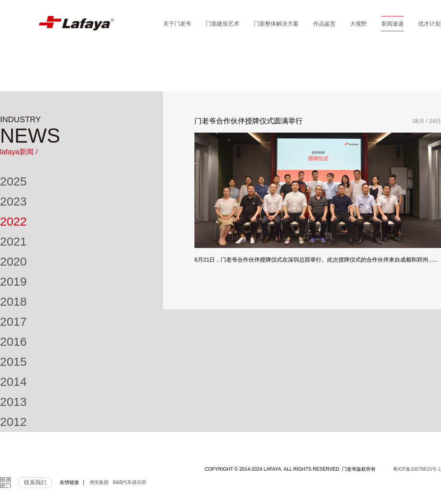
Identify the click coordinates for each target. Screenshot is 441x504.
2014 (13, 382)
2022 (13, 221)
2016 (13, 342)
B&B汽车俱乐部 (129, 482)
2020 (13, 261)
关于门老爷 (177, 24)
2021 (13, 241)
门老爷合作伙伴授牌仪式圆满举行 (249, 121)
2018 (13, 301)
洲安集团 (99, 482)
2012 (13, 422)
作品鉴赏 (324, 24)
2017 (13, 322)
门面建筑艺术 (223, 24)
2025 (13, 181)
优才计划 (429, 24)
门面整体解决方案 (276, 24)
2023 (13, 201)
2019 (13, 281)
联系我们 (35, 482)
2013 (13, 402)
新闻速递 (392, 24)
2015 (13, 362)
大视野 (358, 24)
